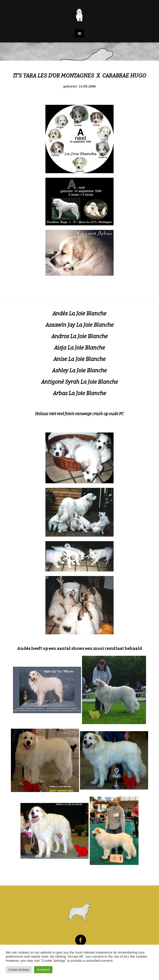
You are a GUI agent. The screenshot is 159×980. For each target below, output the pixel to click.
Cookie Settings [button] (19, 970)
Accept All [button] (43, 970)
